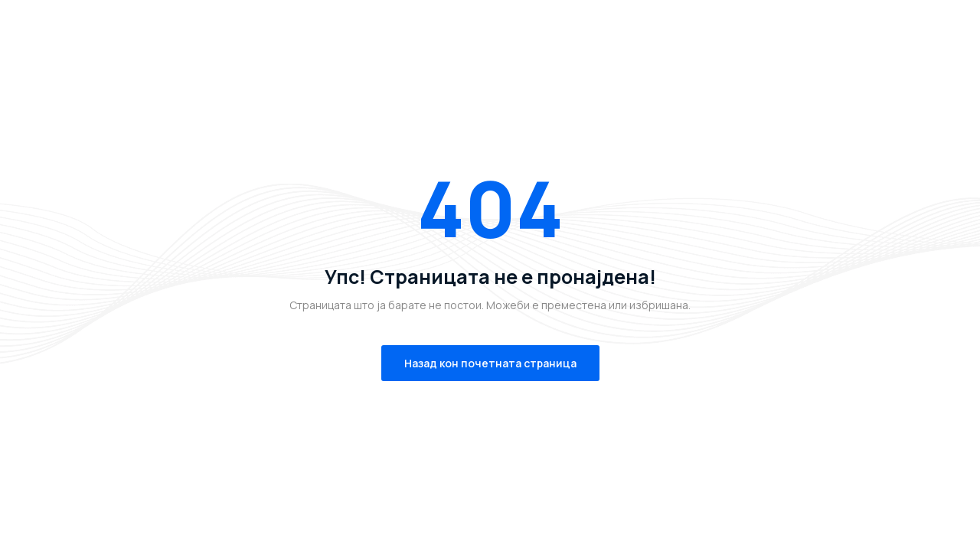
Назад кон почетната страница (490, 363)
